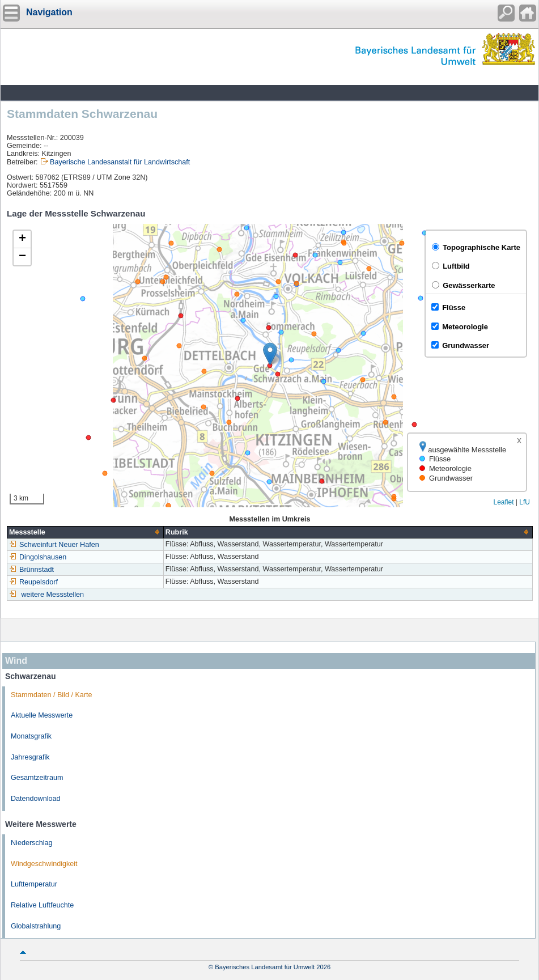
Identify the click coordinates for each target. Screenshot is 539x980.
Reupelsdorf (33, 582)
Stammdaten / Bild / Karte (52, 695)
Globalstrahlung (36, 926)
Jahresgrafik (30, 757)
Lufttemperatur (34, 884)
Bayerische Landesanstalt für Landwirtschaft (120, 162)
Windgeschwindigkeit (44, 864)
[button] (270, 354)
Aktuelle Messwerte (42, 715)
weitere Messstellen (53, 595)
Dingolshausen (38, 557)
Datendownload (36, 799)
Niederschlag (32, 843)
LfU (525, 502)
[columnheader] (86, 532)
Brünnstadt (31, 570)
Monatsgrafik (31, 736)
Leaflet (503, 502)
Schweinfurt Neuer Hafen (54, 545)
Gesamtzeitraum (37, 778)
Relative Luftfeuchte (42, 905)
